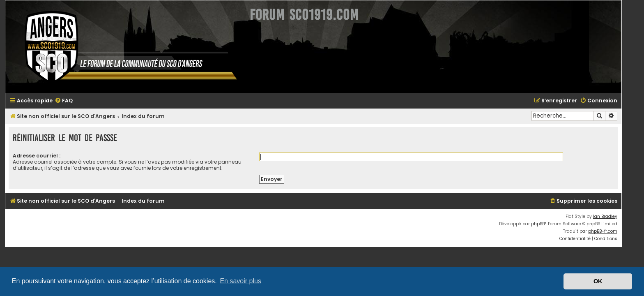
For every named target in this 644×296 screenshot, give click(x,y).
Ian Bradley (614, 216)
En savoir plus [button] (240, 281)
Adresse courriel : (45, 156)
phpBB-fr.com (611, 231)
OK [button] (598, 281)
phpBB (546, 224)
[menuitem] (72, 101)
